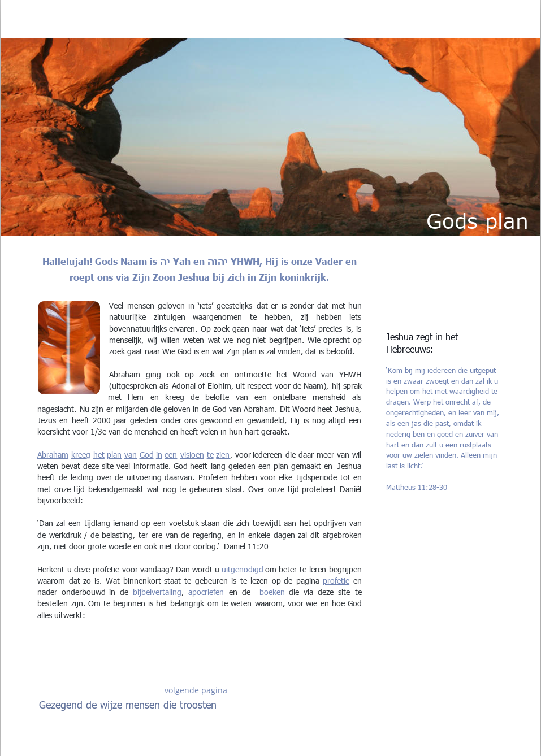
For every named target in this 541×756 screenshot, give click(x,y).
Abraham (53, 455)
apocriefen (206, 592)
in (159, 455)
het (99, 455)
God (147, 455)
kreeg (81, 455)
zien (223, 455)
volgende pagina (196, 690)
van (131, 455)
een (171, 455)
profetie (336, 581)
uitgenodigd (243, 569)
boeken (272, 592)
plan (114, 455)
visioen (192, 455)
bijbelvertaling (157, 592)
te (210, 455)
